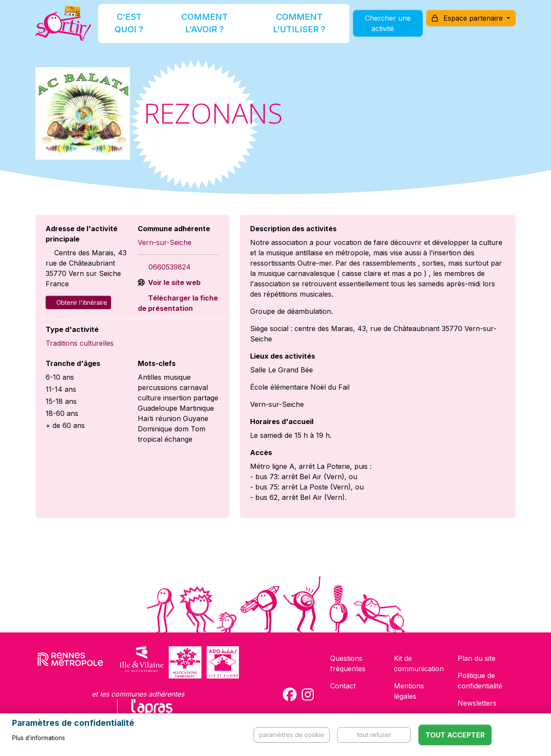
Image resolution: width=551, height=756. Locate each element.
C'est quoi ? (139, 27)
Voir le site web (173, 282)
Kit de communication (419, 663)
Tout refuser (374, 735)
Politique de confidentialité (480, 681)
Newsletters (477, 703)
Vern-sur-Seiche (165, 242)
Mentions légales (409, 691)
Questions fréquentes (348, 663)
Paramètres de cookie (292, 735)
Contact (343, 686)
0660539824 (170, 267)
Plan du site (477, 658)
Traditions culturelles (80, 343)
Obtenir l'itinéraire (78, 302)
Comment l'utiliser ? (285, 27)
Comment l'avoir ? (204, 27)
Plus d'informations (39, 738)
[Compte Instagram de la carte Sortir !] (308, 694)
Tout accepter (455, 735)
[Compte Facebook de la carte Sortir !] (290, 694)
